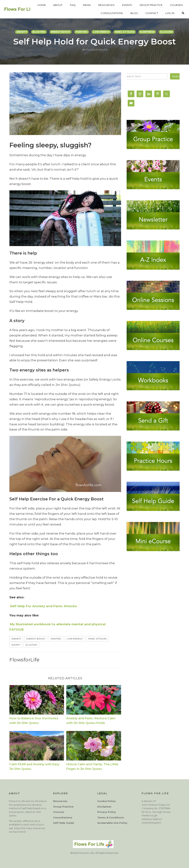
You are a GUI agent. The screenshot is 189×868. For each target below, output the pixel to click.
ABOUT (78, 5)
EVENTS (147, 5)
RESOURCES (127, 5)
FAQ (93, 5)
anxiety (22, 32)
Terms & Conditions (111, 817)
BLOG (134, 13)
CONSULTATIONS (112, 13)
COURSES (87, 13)
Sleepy (16, 645)
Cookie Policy (106, 801)
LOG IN (170, 13)
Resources (60, 801)
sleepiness (147, 32)
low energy (101, 32)
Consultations (63, 817)
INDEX (107, 5)
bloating (39, 32)
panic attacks (125, 32)
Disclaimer (104, 807)
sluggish (166, 32)
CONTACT (152, 13)
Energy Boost (36, 639)
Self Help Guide (64, 823)
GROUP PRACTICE (171, 5)
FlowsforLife (24, 660)
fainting (82, 32)
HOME (62, 5)
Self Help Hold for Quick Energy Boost (95, 41)
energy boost (61, 32)
